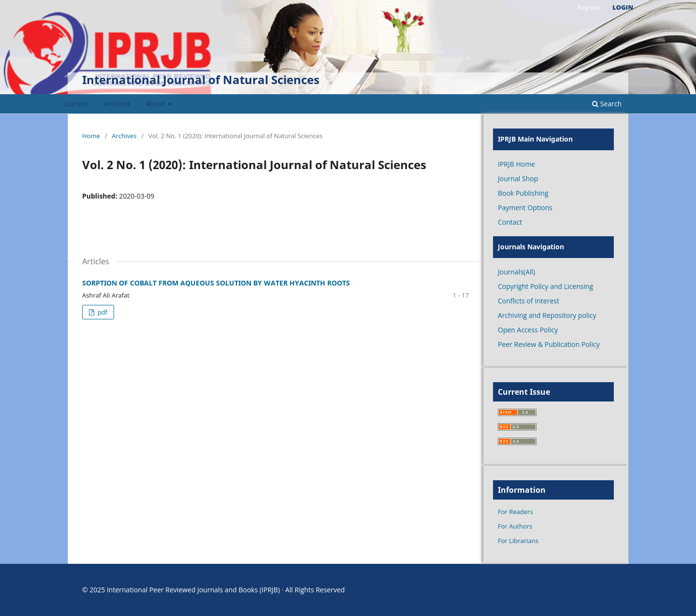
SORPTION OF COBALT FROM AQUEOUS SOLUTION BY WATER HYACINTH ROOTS (216, 283)
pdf (101, 312)
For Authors (515, 526)
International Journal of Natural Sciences (201, 79)
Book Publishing (523, 193)
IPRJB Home (516, 164)
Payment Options (525, 208)
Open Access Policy (528, 330)
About (156, 104)
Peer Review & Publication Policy (549, 344)
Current (76, 104)
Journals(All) (516, 272)
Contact (510, 222)
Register (589, 7)
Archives (117, 104)
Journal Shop (518, 179)
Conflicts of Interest (529, 301)
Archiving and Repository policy (547, 315)
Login (623, 7)
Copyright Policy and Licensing (545, 286)
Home (91, 136)
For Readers (515, 512)
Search (607, 104)
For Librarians (518, 541)
